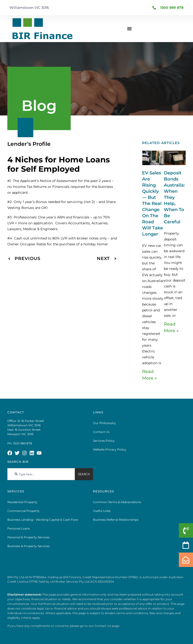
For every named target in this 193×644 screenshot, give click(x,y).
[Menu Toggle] (129, 29)
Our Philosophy (104, 423)
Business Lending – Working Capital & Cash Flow (43, 520)
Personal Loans (19, 528)
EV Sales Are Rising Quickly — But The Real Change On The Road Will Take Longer (153, 203)
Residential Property (22, 502)
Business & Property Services (28, 546)
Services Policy (104, 441)
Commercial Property (23, 511)
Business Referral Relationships (116, 520)
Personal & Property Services (28, 537)
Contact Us (101, 432)
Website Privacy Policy (110, 449)
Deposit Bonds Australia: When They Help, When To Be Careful (174, 197)
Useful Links (102, 511)
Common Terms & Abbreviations (117, 502)
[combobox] (41, 474)
